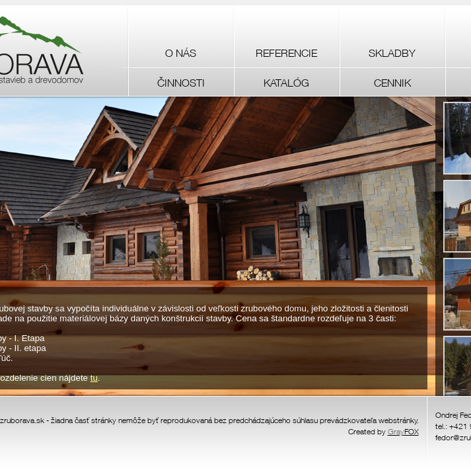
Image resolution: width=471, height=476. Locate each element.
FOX (403, 431)
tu (94, 378)
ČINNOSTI (181, 83)
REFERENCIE (286, 53)
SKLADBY (392, 53)
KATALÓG (286, 83)
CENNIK (392, 83)
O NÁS (181, 53)
